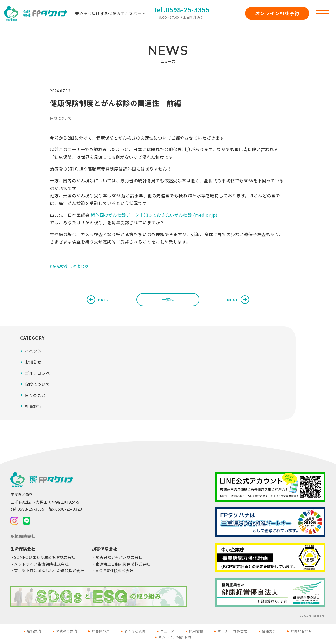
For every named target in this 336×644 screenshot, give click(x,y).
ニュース (167, 631)
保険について (61, 118)
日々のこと (35, 395)
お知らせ (33, 362)
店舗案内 (34, 631)
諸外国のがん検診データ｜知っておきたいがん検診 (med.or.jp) (154, 215)
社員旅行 (33, 406)
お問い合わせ (301, 631)
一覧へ (168, 299)
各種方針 (269, 631)
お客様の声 (101, 631)
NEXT (233, 299)
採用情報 (196, 631)
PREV (103, 299)
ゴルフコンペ (37, 373)
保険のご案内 (67, 631)
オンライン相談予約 (277, 13)
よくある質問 (135, 631)
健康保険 (80, 266)
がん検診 (60, 266)
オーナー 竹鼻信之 (233, 631)
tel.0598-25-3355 (182, 10)
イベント (33, 351)
